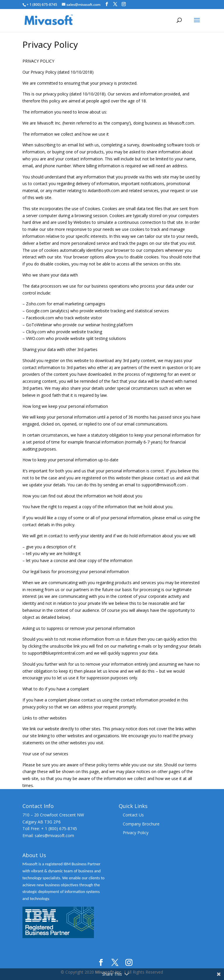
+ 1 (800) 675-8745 (42, 5)
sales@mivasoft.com (54, 835)
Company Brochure (141, 824)
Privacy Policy (136, 833)
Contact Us (133, 815)
